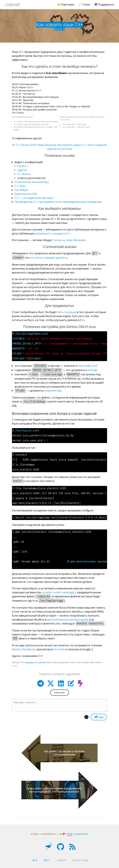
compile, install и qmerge (57, 592)
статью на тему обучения (69, 240)
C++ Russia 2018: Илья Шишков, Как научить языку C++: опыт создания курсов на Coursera (36, 123)
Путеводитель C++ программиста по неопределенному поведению (58, 202)
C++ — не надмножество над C (34, 198)
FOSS (70, 834)
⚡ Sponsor (61, 860)
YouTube (59, 649)
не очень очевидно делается (49, 258)
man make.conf (87, 366)
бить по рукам (67, 312)
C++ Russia (24, 174)
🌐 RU (47, 860)
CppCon (22, 170)
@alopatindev (81, 834)
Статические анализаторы (32, 182)
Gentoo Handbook (24, 649)
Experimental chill (26, 194)
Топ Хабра (21, 190)
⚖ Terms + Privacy (81, 860)
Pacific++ (23, 166)
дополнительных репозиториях (68, 620)
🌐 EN (35, 860)
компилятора (53, 391)
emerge (93, 370)
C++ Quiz (20, 186)
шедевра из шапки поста (39, 662)
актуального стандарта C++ (53, 233)
